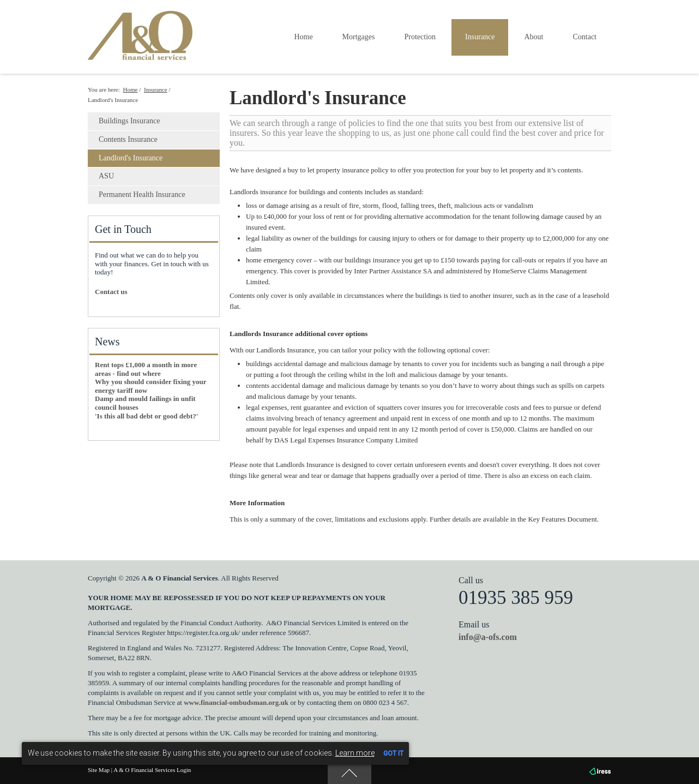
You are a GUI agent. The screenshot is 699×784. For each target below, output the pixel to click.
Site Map (99, 770)
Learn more (355, 753)
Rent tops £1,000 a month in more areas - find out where (146, 369)
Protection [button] (420, 37)
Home (303, 37)
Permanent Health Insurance (142, 194)
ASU (106, 176)
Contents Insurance (128, 139)
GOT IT (393, 753)
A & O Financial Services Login (152, 770)
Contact (584, 37)
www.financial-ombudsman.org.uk (236, 702)
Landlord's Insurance (131, 158)
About (534, 37)
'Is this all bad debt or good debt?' (146, 416)
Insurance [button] (480, 37)
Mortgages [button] (359, 37)
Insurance (156, 89)
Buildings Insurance (129, 121)
